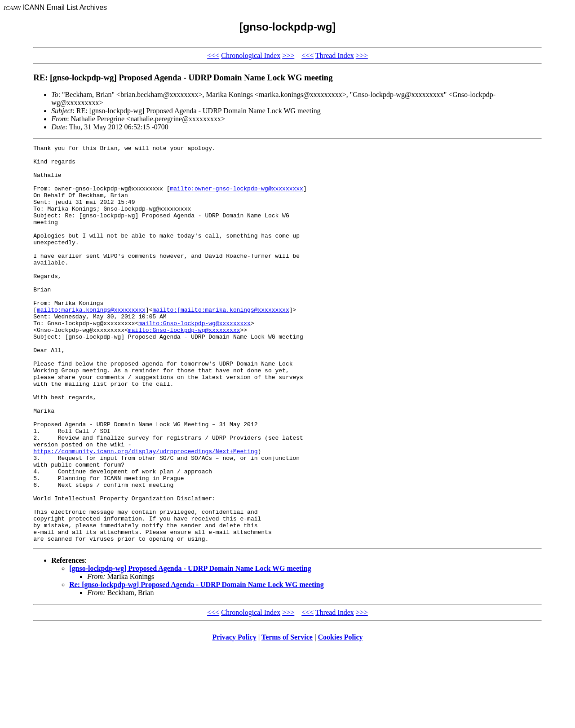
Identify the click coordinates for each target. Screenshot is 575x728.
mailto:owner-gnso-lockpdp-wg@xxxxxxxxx (236, 198)
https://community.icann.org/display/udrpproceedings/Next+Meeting (145, 513)
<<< (213, 55)
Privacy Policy (234, 717)
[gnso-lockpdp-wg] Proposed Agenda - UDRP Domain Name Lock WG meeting (190, 648)
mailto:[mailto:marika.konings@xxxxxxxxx (221, 343)
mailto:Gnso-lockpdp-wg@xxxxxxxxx (195, 359)
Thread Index (335, 55)
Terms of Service (287, 717)
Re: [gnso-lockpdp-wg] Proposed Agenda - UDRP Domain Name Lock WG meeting (197, 664)
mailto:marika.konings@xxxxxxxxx (91, 343)
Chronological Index (251, 55)
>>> (288, 55)
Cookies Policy (341, 717)
